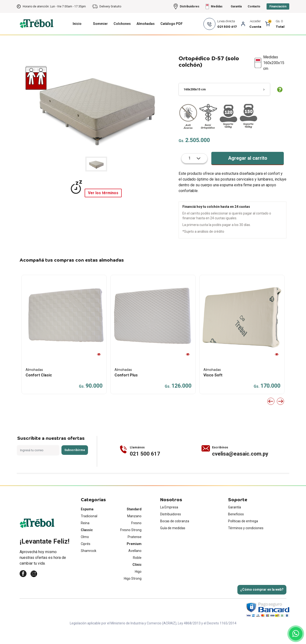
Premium (134, 558)
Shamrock (89, 565)
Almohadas (146, 38)
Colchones (122, 38)
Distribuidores (171, 528)
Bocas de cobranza (175, 535)
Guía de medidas (173, 542)
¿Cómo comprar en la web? (262, 604)
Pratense (135, 551)
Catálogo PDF (172, 38)
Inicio (77, 38)
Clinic (137, 579)
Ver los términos (103, 207)
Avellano (135, 565)
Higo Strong (133, 593)
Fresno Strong (131, 544)
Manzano (134, 530)
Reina (85, 537)
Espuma (87, 523)
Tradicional (89, 530)
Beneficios (236, 528)
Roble (137, 572)
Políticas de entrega (243, 535)
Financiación (278, 21)
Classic (87, 544)
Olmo (85, 551)
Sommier (100, 38)
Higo (138, 586)
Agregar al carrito (248, 172)
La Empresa (169, 522)
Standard (134, 523)
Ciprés (86, 558)
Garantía (235, 522)
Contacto (254, 21)
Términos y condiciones (246, 542)
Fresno (136, 537)
